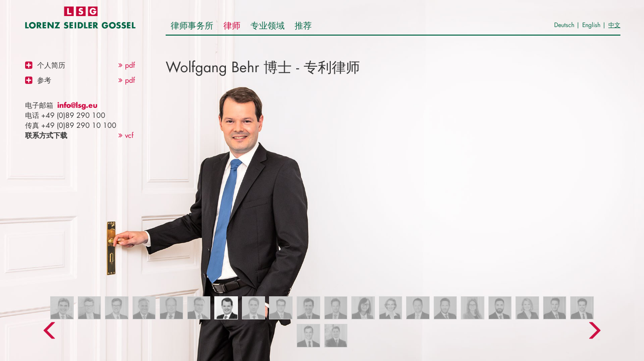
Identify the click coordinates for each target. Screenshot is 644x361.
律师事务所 (192, 25)
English (591, 25)
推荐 (303, 25)
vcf (126, 135)
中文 (614, 25)
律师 (232, 25)
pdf (127, 65)
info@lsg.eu (77, 105)
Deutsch (564, 25)
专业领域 (268, 25)
